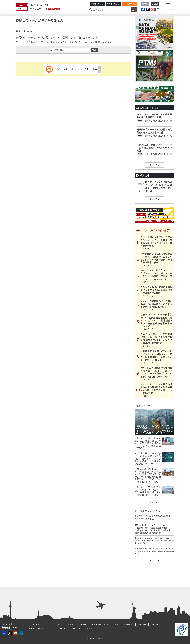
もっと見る (154, 165)
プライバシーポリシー (123, 624)
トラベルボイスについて (39, 624)
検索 (134, 10)
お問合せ (90, 628)
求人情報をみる (113, 4)
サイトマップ (157, 624)
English (155, 4)
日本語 (145, 4)
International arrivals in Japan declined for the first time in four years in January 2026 (154, 551)
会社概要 (58, 624)
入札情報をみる (97, 4)
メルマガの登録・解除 (77, 624)
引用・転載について (100, 624)
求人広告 (77, 628)
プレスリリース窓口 (59, 628)
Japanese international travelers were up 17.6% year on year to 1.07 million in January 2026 (154, 541)
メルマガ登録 (129, 4)
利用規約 (142, 624)
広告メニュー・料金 (37, 628)
